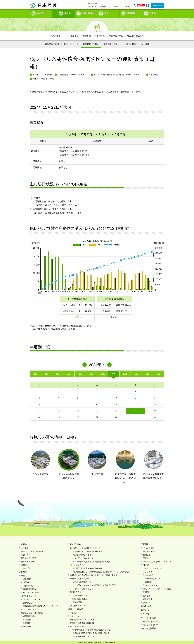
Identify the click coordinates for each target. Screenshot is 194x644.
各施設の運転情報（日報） (44, 78)
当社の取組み (88, 13)
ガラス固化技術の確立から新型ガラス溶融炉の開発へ (95, 584)
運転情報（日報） (91, 43)
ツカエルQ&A (151, 584)
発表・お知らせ (76, 608)
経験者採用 (148, 598)
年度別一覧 (153, 74)
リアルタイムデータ (32, 598)
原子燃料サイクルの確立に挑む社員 (88, 551)
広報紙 (146, 557)
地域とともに (76, 591)
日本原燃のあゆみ (29, 561)
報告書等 (27, 622)
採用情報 (154, 13)
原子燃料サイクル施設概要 (32, 551)
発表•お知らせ (111, 13)
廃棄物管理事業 (116, 35)
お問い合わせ (147, 609)
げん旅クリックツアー (152, 568)
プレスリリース (77, 612)
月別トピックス (71, 43)
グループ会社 (27, 568)
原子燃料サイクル (153, 578)
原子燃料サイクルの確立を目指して (85, 547)
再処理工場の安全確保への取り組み (88, 568)
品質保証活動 (29, 615)
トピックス (75, 615)
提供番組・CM (149, 551)
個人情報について (150, 624)
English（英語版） (150, 628)
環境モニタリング (29, 595)
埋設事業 (87, 35)
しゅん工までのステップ (83, 557)
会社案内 (41, 13)
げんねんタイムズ (78, 605)
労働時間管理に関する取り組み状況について (91, 629)
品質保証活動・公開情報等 (32, 612)
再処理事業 (100, 35)
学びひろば (148, 571)
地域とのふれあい (80, 598)
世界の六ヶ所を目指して (83, 588)
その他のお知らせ (78, 626)
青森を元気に (78, 601)
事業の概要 (55, 35)
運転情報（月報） (111, 43)
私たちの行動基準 (29, 557)
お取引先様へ (158, 5)
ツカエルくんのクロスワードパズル (158, 561)
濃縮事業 (75, 35)
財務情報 (25, 564)
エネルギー (150, 574)
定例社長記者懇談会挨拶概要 (82, 622)
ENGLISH (103, 7)
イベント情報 (149, 547)
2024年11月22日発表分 (42, 74)
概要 (23, 575)
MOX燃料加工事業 (135, 35)
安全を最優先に (77, 564)
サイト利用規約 (148, 617)
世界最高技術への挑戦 (80, 578)
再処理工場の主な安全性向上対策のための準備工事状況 (94, 574)
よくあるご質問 (30, 609)
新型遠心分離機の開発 (82, 581)
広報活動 (131, 13)
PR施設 (146, 564)
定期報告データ (30, 602)
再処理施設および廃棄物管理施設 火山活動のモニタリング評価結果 (101, 571)
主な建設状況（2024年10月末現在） (73, 74)
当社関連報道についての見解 (82, 619)
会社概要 (25, 547)
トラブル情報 (130, 43)
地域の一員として (80, 595)
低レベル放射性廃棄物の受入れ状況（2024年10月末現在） (118, 74)
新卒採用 (147, 595)
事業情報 (64, 13)
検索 (128, 7)
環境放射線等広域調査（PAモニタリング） (41, 605)
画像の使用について (151, 621)
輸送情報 (145, 43)
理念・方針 (26, 554)
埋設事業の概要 (52, 43)
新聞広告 (147, 554)
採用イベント (149, 602)
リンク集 (145, 613)
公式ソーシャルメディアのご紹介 (157, 588)
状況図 (76, 317)
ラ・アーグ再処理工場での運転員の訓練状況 (91, 561)
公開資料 (27, 619)
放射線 (148, 581)
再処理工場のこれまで (82, 554)
